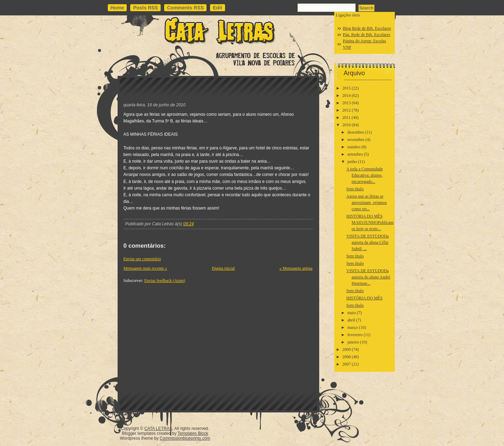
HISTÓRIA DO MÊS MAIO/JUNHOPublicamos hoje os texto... (370, 222)
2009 (346, 349)
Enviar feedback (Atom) (165, 281)
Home (117, 8)
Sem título (355, 189)
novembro (356, 140)
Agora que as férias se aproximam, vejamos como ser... (366, 203)
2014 (346, 95)
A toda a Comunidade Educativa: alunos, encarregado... (364, 175)
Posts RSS (145, 8)
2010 (346, 125)
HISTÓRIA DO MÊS (364, 298)
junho (352, 162)
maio (351, 313)
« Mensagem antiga (296, 268)
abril (351, 320)
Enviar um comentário (142, 259)
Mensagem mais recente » (145, 268)
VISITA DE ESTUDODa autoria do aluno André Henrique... (368, 277)
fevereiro (355, 335)
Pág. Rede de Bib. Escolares (367, 35)
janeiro (353, 342)
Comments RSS (185, 8)
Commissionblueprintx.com (185, 438)
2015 (346, 88)
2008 (346, 357)
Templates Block (193, 433)
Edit (217, 8)
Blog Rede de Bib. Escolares (367, 28)
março (352, 327)
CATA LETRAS (158, 429)
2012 (346, 110)
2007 (346, 364)
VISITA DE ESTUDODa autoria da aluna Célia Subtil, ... (367, 242)
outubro (354, 147)
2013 (346, 103)
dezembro (355, 132)
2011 (346, 118)
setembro (355, 154)
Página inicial (223, 268)
